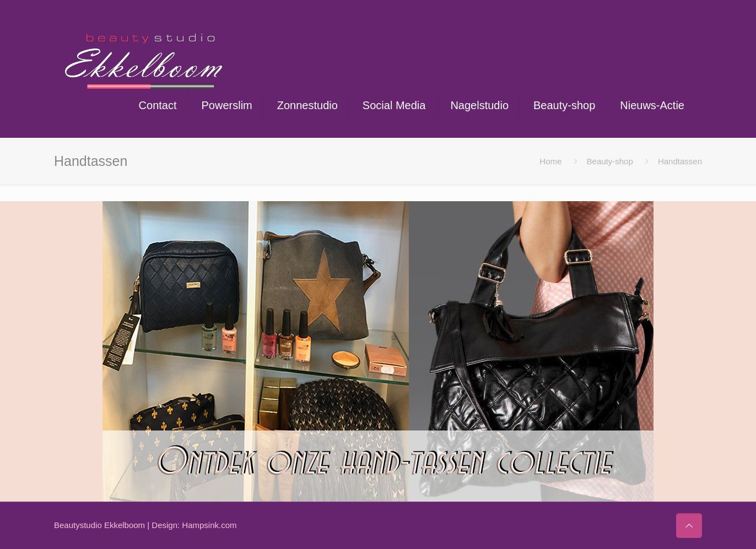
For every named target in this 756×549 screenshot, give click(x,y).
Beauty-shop (610, 161)
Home (550, 161)
